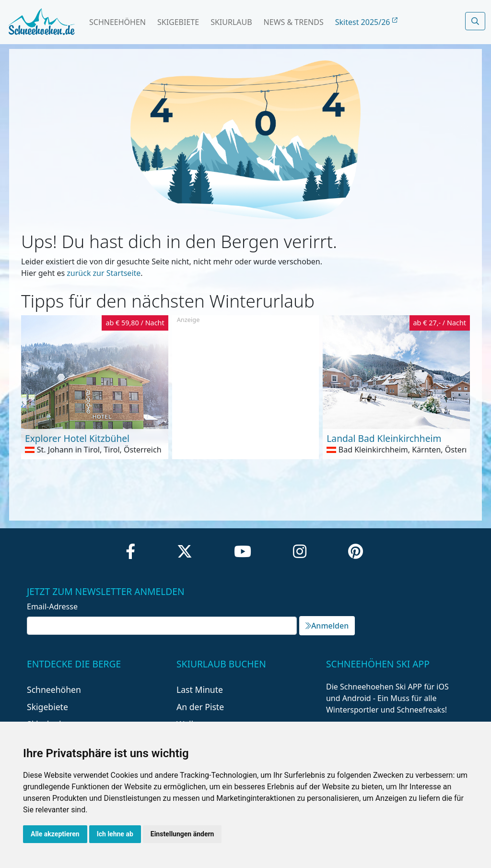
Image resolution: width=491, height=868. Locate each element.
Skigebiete (178, 22)
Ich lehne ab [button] (115, 834)
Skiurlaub (231, 22)
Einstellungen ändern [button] (182, 834)
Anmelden (327, 626)
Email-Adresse (52, 606)
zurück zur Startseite (104, 273)
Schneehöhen (117, 22)
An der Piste (200, 707)
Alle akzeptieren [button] (55, 834)
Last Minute (200, 690)
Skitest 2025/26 (366, 22)
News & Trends (294, 22)
